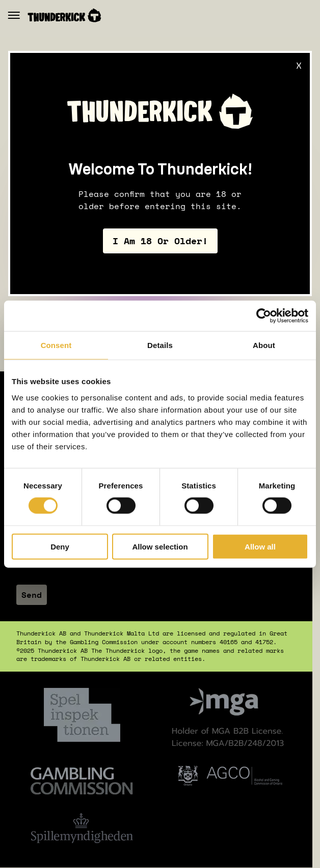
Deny (60, 546)
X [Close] (299, 65)
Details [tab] (160, 345)
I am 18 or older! (160, 241)
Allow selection (160, 546)
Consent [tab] (56, 345)
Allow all (260, 546)
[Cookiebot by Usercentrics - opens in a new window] (264, 316)
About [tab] (264, 345)
